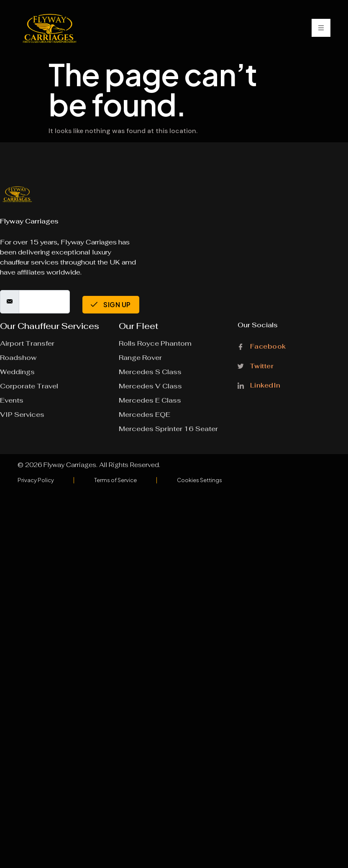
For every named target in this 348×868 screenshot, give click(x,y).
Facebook (262, 347)
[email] (44, 302)
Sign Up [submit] (111, 304)
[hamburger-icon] (321, 28)
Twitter (256, 366)
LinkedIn (259, 385)
